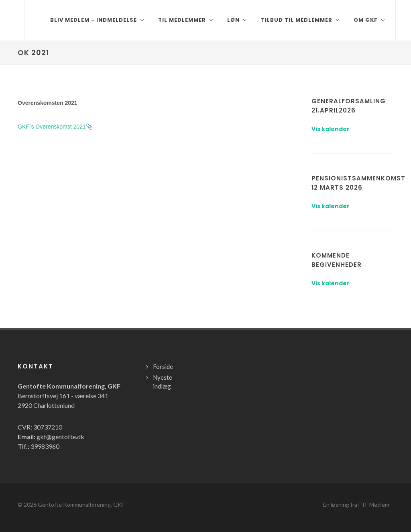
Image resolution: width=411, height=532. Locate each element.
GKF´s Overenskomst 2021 (52, 127)
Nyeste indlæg (163, 382)
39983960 (45, 446)
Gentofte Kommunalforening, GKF (81, 504)
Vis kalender (331, 129)
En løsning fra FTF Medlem (356, 504)
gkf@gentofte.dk (60, 437)
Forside (163, 366)
